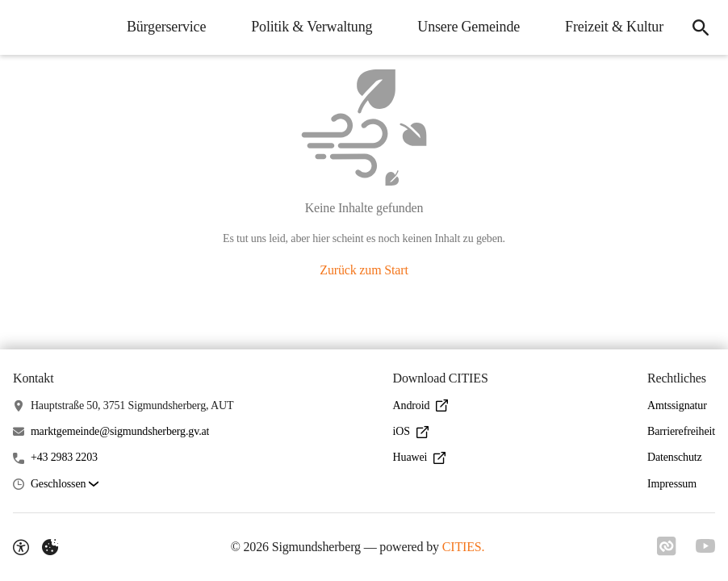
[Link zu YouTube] (705, 546)
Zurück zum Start (364, 270)
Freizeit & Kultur (614, 27)
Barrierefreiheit (681, 431)
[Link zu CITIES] (667, 546)
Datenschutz (675, 457)
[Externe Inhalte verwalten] (50, 547)
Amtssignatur (677, 405)
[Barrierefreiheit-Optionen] (21, 547)
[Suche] (701, 27)
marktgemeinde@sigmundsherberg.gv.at (120, 431)
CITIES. (464, 547)
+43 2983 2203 (64, 457)
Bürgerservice (166, 27)
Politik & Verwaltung (312, 27)
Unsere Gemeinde (469, 27)
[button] (65, 485)
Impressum (672, 484)
